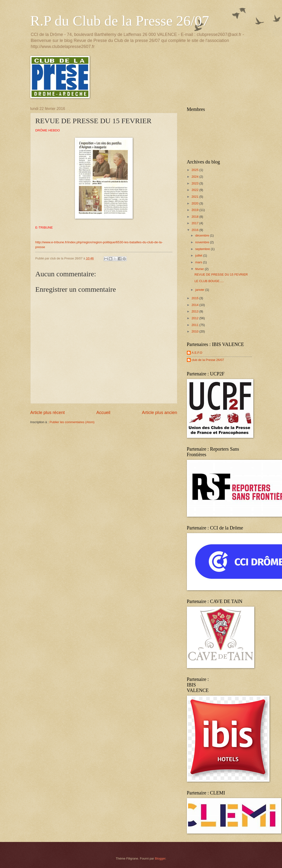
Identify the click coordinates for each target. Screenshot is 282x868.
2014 (195, 305)
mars (199, 262)
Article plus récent (48, 413)
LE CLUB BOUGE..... (209, 281)
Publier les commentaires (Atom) (72, 422)
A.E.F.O (197, 353)
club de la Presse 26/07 (208, 360)
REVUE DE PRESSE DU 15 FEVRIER (221, 275)
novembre (203, 242)
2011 (195, 325)
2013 (195, 311)
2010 (195, 331)
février (200, 269)
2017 (195, 223)
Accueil (103, 413)
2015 (195, 298)
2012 (195, 318)
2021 (195, 197)
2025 (195, 170)
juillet (199, 255)
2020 (195, 203)
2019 (195, 210)
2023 (195, 183)
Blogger (160, 858)
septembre (203, 249)
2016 (195, 230)
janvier (200, 290)
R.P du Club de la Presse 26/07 (120, 21)
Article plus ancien (159, 413)
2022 (195, 190)
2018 (195, 217)
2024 (195, 177)
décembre (203, 235)
